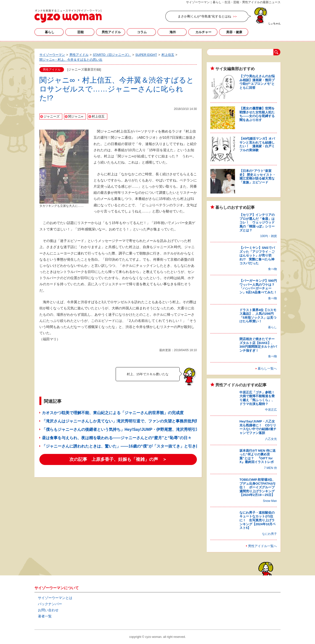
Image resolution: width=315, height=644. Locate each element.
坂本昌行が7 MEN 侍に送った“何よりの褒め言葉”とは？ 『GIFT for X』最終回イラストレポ (258, 456)
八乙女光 (271, 439)
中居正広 (271, 410)
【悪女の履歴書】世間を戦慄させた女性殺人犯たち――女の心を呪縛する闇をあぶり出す (257, 114)
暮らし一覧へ (267, 368)
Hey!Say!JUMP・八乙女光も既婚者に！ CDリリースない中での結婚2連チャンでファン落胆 (258, 427)
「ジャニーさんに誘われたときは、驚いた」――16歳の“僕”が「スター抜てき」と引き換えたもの (129, 446)
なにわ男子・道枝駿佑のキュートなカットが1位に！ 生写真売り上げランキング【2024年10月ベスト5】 (258, 520)
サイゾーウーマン (68, 16)
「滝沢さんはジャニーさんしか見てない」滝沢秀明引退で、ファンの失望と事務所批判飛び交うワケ (130, 421)
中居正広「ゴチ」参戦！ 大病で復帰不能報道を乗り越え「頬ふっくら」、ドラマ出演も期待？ (259, 398)
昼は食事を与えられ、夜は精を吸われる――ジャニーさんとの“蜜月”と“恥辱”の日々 (117, 438)
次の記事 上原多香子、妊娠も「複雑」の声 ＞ (118, 459)
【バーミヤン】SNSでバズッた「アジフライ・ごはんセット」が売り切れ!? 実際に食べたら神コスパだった (257, 255)
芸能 (80, 32)
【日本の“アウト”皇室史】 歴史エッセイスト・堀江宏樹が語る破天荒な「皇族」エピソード (258, 177)
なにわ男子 (269, 534)
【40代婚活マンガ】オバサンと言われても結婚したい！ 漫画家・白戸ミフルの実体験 (257, 144)
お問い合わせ (48, 610)
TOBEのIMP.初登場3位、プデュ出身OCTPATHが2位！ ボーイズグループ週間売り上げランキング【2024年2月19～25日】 (257, 487)
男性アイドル (111, 32)
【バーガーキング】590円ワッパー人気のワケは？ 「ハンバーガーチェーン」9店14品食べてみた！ (259, 286)
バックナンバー (50, 604)
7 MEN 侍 (270, 468)
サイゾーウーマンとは (55, 598)
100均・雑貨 (268, 236)
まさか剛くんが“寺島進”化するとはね (204, 16)
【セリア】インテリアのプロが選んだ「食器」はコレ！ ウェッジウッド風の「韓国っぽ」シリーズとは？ (257, 222)
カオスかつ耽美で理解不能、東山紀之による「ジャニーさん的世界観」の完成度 (113, 413)
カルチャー (203, 32)
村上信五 (98, 116)
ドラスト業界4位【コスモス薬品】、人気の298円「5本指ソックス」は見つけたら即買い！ (258, 316)
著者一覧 (45, 616)
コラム (142, 32)
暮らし (50, 32)
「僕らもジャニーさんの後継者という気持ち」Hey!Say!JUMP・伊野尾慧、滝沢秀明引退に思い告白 (131, 429)
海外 (173, 32)
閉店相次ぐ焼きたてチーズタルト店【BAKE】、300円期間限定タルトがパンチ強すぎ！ (258, 345)
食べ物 (272, 269)
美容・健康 (234, 32)
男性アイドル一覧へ (262, 546)
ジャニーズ (52, 116)
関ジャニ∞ (76, 116)
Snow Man (270, 501)
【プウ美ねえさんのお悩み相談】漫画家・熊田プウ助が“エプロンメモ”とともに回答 (257, 82)
